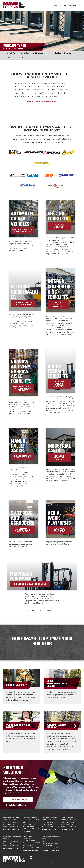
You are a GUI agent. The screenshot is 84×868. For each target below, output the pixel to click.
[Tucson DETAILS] (37, 832)
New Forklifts (10, 53)
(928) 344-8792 (67, 824)
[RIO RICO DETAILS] (57, 829)
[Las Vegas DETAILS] (58, 851)
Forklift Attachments (27, 58)
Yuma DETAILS (67, 829)
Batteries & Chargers (45, 58)
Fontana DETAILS (11, 848)
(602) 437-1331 (9, 824)
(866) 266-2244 (69, 5)
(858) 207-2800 (28, 845)
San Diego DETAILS (30, 850)
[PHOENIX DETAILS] (18, 829)
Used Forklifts (24, 53)
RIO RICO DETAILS (49, 829)
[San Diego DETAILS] (39, 850)
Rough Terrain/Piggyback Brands (59, 53)
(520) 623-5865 (28, 827)
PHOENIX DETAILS (10, 829)
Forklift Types (10, 58)
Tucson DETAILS (29, 832)
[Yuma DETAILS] (74, 829)
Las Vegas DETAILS (50, 851)
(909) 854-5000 (9, 843)
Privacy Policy (49, 862)
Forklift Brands (38, 53)
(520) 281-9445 (48, 824)
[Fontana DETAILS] (19, 848)
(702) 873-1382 (47, 846)
